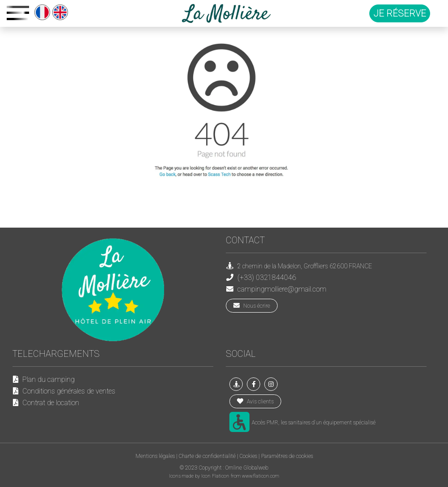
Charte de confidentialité (207, 456)
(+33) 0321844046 (267, 277)
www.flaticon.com (260, 476)
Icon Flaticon (216, 476)
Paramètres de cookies (287, 456)
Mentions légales (155, 456)
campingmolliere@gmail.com (282, 289)
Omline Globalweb (247, 468)
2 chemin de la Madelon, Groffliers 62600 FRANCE (305, 266)
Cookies (248, 456)
